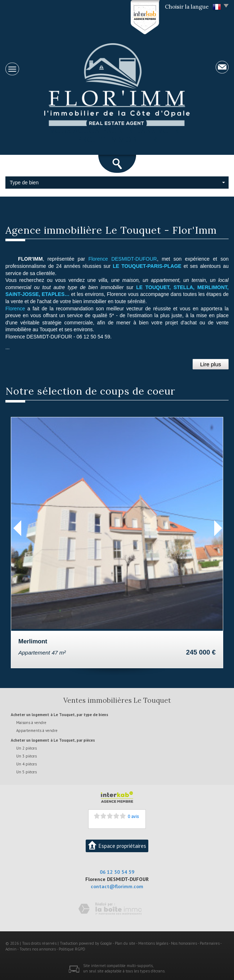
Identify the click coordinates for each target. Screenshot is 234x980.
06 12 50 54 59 (117, 872)
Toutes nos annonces (38, 949)
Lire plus (211, 364)
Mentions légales (153, 943)
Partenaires (210, 943)
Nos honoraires (184, 943)
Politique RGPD (72, 949)
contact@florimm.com (117, 886)
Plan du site (125, 943)
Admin (11, 949)
